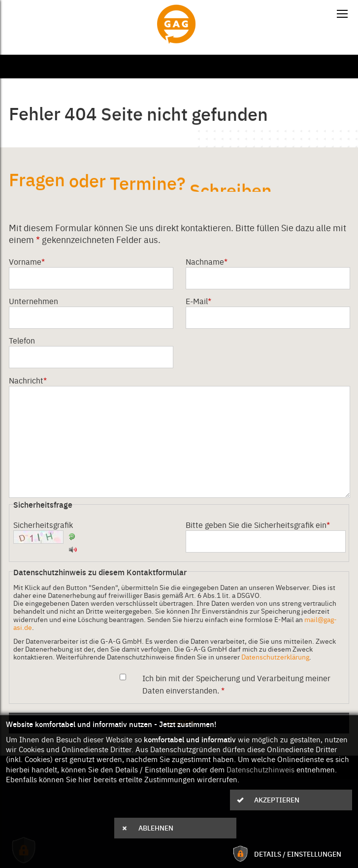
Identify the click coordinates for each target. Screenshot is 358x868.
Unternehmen (33, 301)
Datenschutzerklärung (275, 657)
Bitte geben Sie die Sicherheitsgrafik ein (258, 524)
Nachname (207, 261)
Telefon (22, 340)
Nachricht (28, 380)
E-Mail (198, 301)
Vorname (27, 261)
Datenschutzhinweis (260, 769)
